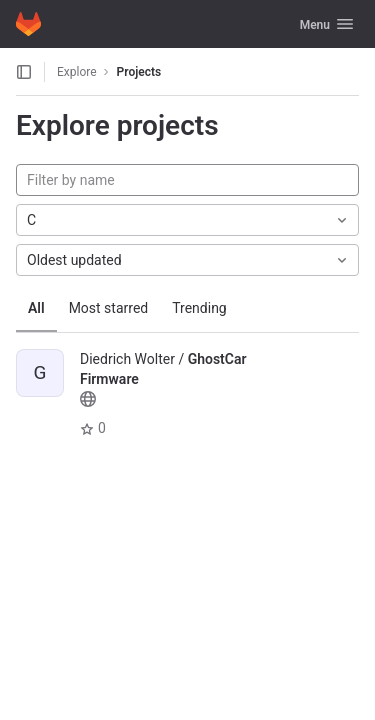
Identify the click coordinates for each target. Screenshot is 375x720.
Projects (139, 72)
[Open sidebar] (24, 72)
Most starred (109, 308)
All (36, 308)
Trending (199, 308)
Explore (77, 72)
